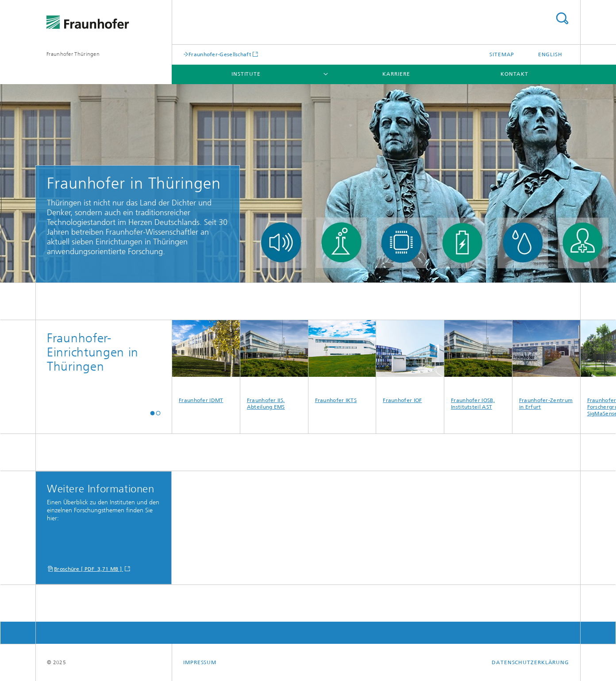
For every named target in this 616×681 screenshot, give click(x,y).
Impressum (200, 662)
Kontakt (514, 74)
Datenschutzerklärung (530, 662)
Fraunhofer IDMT (206, 362)
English (550, 54)
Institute (246, 74)
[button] (152, 413)
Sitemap (502, 54)
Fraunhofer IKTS (342, 362)
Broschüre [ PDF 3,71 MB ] (89, 569)
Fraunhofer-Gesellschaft (220, 54)
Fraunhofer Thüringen (73, 54)
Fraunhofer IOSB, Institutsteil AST (478, 365)
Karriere (396, 74)
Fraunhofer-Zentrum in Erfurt (546, 365)
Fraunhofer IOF (410, 362)
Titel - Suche (562, 18)
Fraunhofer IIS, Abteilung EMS (274, 365)
